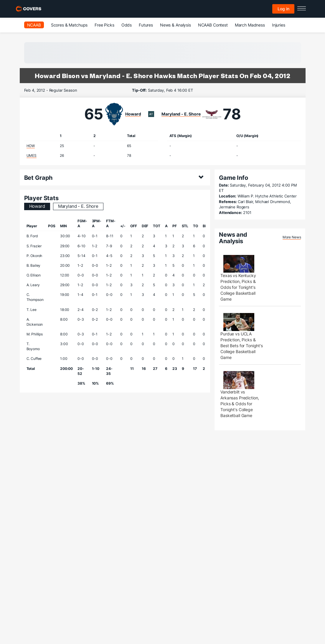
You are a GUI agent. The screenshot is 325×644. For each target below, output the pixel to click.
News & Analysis (175, 25)
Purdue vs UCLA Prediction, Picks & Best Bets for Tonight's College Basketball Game (242, 346)
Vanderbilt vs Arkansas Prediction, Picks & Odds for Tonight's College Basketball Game (240, 404)
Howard (133, 114)
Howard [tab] (37, 206)
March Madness (250, 25)
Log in (283, 9)
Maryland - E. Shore (181, 114)
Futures (146, 25)
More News (292, 237)
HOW (31, 146)
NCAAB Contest (213, 25)
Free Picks (104, 25)
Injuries (279, 25)
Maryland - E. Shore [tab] (78, 206)
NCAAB (34, 25)
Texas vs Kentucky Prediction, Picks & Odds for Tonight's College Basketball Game (238, 287)
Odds (127, 25)
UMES (32, 155)
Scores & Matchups (69, 25)
